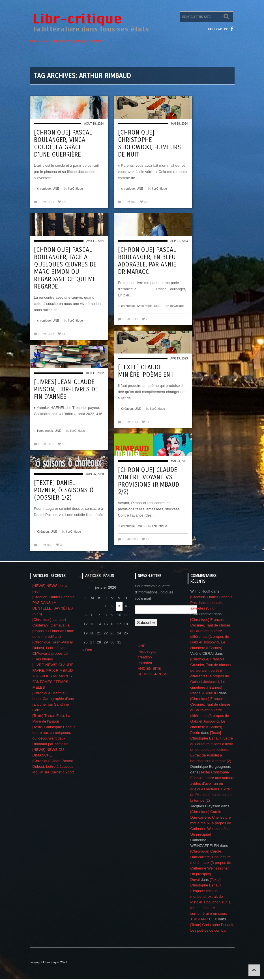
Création (127, 409)
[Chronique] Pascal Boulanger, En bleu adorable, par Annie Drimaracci (147, 261)
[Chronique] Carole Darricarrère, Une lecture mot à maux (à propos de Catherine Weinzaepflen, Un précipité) (211, 823)
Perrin (195, 733)
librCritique (76, 188)
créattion (145, 657)
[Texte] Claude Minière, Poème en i (146, 371)
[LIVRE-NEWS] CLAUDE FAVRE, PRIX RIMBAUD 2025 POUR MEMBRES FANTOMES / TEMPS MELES (53, 676)
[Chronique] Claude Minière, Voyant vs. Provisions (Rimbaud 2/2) (149, 481)
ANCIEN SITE (149, 668)
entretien (145, 663)
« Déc (87, 650)
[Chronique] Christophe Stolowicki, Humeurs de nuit (149, 144)
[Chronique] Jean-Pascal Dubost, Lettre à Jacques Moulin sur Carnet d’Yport (53, 767)
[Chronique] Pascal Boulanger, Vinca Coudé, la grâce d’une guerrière (63, 144)
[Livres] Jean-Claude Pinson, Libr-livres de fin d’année (66, 389)
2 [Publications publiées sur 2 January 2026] (112, 606)
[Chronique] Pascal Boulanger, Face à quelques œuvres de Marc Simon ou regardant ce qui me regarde (65, 268)
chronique (44, 188)
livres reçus (145, 306)
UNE (56, 188)
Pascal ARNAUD (204, 693)
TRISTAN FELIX (204, 919)
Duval (195, 880)
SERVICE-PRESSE (154, 674)
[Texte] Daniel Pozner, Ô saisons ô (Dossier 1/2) (64, 490)
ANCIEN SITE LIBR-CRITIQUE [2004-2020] (66, 41)
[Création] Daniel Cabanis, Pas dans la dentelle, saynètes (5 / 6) (212, 603)
